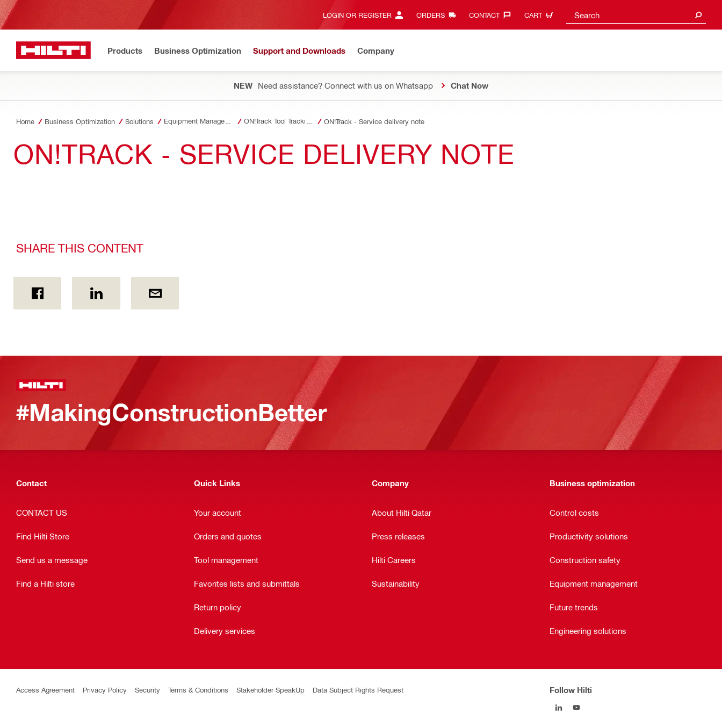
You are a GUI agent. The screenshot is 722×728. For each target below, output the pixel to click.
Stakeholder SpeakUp (270, 690)
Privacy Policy (105, 690)
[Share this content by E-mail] (155, 293)
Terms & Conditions (198, 690)
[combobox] (636, 15)
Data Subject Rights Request (358, 690)
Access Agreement (45, 690)
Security (147, 690)
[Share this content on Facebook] (37, 293)
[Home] (53, 50)
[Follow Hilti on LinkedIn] (558, 707)
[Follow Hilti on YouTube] (576, 707)
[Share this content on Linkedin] (96, 293)
